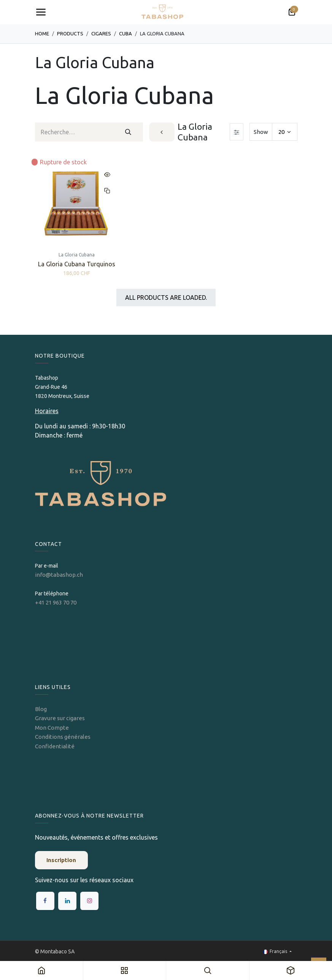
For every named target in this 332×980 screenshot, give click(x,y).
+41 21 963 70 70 (56, 602)
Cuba (125, 33)
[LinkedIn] (67, 901)
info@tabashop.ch (60, 575)
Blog (41, 709)
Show (261, 132)
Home (42, 33)
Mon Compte (52, 728)
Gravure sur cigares (60, 718)
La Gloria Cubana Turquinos (77, 264)
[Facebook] (45, 901)
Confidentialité (55, 746)
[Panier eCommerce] (292, 12)
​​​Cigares (101, 33)
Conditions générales (63, 737)
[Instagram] (89, 901)
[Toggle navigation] (41, 12)
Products (70, 33)
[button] (107, 175)
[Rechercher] (128, 132)
